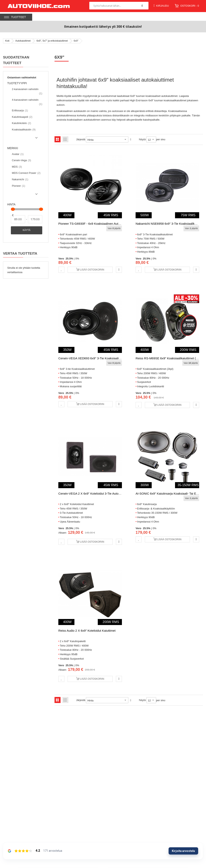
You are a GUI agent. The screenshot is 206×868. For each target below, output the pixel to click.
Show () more (23, 139)
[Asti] (35, 219)
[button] (61, 270)
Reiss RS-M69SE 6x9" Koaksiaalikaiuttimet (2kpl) (169, 358)
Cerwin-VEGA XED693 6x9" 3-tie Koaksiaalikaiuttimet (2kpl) (99, 358)
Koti (7, 41)
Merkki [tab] (13, 148)
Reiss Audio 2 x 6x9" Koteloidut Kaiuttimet (87, 631)
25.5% (69, 259)
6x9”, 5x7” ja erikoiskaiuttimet (52, 41)
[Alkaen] (18, 219)
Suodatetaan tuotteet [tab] (16, 60)
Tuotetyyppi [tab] (19, 83)
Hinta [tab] (11, 204)
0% (77, 259)
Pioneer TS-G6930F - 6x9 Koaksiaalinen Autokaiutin (94, 224)
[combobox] (119, 6)
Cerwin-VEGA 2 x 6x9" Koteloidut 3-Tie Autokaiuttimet (95, 493)
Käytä (27, 230)
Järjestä (81, 139)
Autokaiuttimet (23, 41)
